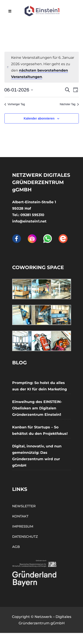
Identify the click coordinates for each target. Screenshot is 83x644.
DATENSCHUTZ (25, 537)
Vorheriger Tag (15, 104)
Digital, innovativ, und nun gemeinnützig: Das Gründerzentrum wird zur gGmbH (37, 456)
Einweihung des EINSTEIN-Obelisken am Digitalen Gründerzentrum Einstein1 (37, 408)
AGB (16, 547)
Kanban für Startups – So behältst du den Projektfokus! (40, 430)
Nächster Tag (69, 104)
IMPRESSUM (23, 526)
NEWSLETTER (24, 506)
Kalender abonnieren (39, 118)
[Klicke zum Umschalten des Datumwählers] (19, 90)
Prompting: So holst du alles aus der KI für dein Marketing (40, 386)
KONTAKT (20, 516)
